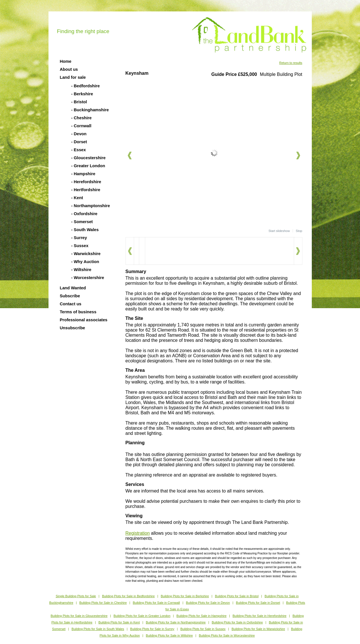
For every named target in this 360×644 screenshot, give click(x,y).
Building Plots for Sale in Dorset (258, 603)
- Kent (77, 198)
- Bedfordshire (86, 86)
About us (69, 69)
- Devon (79, 134)
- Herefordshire (86, 182)
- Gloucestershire (89, 158)
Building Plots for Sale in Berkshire (185, 596)
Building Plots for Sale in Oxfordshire (237, 622)
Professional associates (84, 320)
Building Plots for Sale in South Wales (98, 629)
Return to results (291, 63)
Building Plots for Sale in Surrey (152, 629)
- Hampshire (83, 174)
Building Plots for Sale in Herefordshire (259, 616)
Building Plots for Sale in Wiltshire (169, 635)
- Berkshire (82, 94)
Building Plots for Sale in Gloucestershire (79, 616)
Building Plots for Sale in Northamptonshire (176, 622)
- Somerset (82, 222)
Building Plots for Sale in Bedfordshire (129, 596)
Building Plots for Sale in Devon (208, 603)
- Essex (79, 150)
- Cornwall (81, 126)
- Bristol (79, 102)
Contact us (71, 304)
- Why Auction (85, 262)
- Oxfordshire (84, 214)
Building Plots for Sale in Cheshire (103, 603)
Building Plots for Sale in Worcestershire (227, 635)
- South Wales (85, 230)
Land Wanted (73, 288)
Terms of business (78, 312)
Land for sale (73, 77)
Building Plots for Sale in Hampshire (202, 616)
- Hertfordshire (86, 190)
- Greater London (88, 166)
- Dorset (79, 142)
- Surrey (79, 238)
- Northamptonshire (91, 206)
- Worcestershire (88, 278)
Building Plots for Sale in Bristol (237, 596)
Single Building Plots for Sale (76, 596)
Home (66, 61)
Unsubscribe (73, 328)
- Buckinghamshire (90, 110)
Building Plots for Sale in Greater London (142, 616)
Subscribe (70, 296)
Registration (138, 533)
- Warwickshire (86, 254)
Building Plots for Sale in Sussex (203, 629)
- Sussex (80, 246)
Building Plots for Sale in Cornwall (156, 603)
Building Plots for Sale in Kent (119, 622)
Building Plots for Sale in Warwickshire (258, 629)
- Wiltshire (81, 270)
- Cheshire (82, 118)
